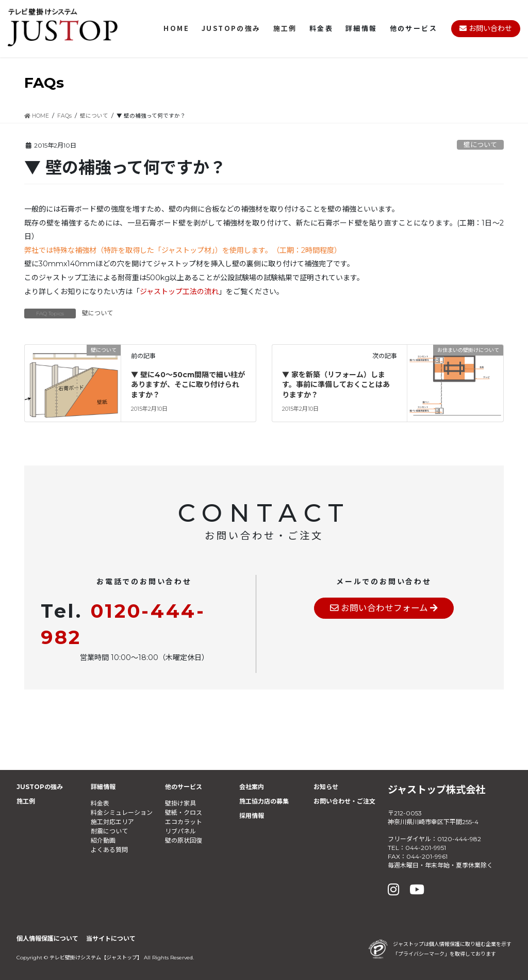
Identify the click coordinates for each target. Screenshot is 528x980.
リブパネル (180, 831)
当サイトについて (111, 938)
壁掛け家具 (180, 803)
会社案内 (252, 787)
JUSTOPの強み (40, 787)
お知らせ (326, 787)
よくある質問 (109, 850)
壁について (480, 145)
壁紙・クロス (184, 813)
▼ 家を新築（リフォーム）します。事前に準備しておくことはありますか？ (336, 385)
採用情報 (252, 816)
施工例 (26, 801)
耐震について (109, 831)
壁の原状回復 (184, 840)
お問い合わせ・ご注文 (344, 801)
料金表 (100, 803)
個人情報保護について (47, 938)
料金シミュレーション (122, 813)
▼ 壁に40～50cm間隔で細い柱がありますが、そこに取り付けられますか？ (188, 385)
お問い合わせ (486, 28)
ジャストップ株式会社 (436, 790)
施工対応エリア (112, 822)
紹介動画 (103, 840)
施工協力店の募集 (264, 801)
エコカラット (184, 822)
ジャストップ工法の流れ (179, 292)
